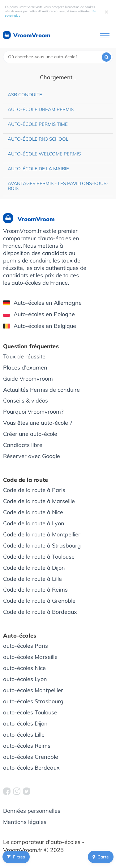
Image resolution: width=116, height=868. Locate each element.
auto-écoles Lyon (25, 679)
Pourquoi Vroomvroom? (33, 412)
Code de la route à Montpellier (42, 534)
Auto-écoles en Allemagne (42, 303)
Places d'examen (25, 368)
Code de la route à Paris (34, 490)
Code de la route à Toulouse (39, 557)
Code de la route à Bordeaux (40, 612)
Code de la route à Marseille (39, 501)
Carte (101, 857)
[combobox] (58, 57)
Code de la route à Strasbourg (42, 546)
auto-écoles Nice (24, 668)
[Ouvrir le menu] (105, 36)
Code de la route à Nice (33, 512)
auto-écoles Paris (26, 646)
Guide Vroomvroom (28, 379)
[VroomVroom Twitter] (27, 791)
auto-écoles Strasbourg (33, 701)
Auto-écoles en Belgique (40, 326)
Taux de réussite (24, 356)
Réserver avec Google (32, 456)
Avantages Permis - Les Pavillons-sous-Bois (58, 186)
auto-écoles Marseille (30, 657)
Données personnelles (32, 811)
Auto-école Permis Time (38, 124)
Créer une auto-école (30, 434)
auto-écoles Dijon (25, 723)
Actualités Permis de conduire (41, 390)
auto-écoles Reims (27, 746)
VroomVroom (26, 35)
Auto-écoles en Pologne (39, 314)
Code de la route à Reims (35, 590)
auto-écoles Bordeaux (31, 768)
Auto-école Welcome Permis (44, 154)
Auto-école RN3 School (38, 139)
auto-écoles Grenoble (31, 757)
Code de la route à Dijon (34, 568)
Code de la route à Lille (32, 579)
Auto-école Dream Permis (41, 109)
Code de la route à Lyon (34, 523)
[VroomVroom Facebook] (7, 791)
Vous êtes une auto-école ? (38, 423)
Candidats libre (23, 445)
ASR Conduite (25, 95)
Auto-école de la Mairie (38, 169)
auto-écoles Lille (24, 735)
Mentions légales (25, 822)
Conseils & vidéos (26, 401)
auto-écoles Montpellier (33, 690)
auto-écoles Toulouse (30, 712)
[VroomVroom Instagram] (17, 791)
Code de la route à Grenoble (39, 601)
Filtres (16, 857)
